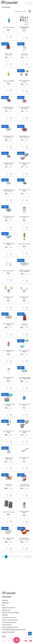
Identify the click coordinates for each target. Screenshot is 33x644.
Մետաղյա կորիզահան (24, 54)
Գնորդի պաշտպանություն (11, 613)
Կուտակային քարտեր (9, 622)
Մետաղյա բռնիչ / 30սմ (24, 458)
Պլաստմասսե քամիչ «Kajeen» (24, 164)
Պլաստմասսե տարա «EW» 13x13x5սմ (9, 108)
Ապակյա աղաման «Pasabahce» (24, 27)
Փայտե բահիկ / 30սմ (24, 244)
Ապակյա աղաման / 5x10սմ (9, 378)
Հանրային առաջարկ (9, 617)
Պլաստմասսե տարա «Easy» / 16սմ (9, 217)
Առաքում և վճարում (9, 608)
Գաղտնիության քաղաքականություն (14, 630)
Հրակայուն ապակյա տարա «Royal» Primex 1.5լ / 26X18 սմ (24, 378)
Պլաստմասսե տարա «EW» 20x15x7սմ (9, 190)
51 (25, 557)
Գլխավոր (5, 600)
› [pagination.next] (30, 557)
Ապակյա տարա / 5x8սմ (9, 297)
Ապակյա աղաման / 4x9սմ (24, 217)
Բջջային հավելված (8, 632)
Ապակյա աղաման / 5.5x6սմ (24, 81)
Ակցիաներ (5, 603)
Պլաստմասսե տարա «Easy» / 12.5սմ (9, 164)
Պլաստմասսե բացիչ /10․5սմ (9, 351)
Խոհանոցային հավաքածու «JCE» (24, 485)
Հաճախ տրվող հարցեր (10, 620)
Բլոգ (3, 605)
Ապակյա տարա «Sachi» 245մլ (9, 458)
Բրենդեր (5, 615)
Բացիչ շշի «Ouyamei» (9, 27)
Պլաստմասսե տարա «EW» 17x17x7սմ (24, 137)
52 (27, 557)
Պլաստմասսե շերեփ (9, 271)
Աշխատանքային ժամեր (10, 627)
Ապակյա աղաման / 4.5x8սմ (9, 432)
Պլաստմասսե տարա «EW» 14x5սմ (24, 108)
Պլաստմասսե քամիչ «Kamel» (9, 324)
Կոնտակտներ (7, 625)
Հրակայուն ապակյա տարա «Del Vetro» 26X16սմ (24, 271)
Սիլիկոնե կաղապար (9, 512)
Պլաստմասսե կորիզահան (9, 54)
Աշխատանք (6, 610)
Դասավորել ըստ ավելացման (21, 11)
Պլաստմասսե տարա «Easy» (24, 190)
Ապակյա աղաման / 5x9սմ (24, 512)
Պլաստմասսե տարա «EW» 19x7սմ (9, 137)
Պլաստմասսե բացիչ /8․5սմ (24, 405)
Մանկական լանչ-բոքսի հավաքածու (24, 539)
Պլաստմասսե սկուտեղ (9, 485)
